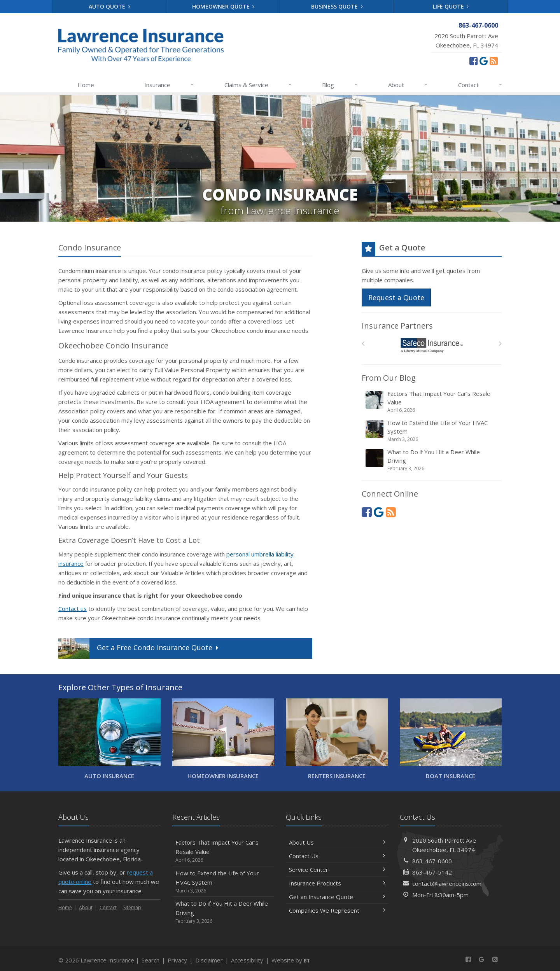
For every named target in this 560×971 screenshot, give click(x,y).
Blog (340, 85)
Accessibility (247, 960)
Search (150, 960)
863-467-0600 (432, 861)
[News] (494, 61)
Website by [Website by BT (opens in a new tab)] (291, 960)
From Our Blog (389, 378)
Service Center (337, 870)
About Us (337, 842)
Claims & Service (258, 85)
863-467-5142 (432, 872)
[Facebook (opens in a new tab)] (473, 61)
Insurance (169, 85)
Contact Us (337, 856)
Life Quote (451, 6)
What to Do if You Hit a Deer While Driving (432, 460)
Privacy (177, 960)
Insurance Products (337, 883)
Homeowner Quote (223, 6)
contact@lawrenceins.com (447, 884)
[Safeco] (432, 346)
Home (86, 85)
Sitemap (132, 907)
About (408, 85)
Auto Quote (109, 6)
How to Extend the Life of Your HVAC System (432, 431)
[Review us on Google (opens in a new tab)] (484, 61)
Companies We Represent (337, 910)
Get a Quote (139, 648)
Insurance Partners (397, 326)
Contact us (73, 609)
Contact (480, 85)
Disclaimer (209, 960)
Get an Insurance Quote (337, 897)
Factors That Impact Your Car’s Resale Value (432, 402)
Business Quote (337, 6)
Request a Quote (396, 297)
